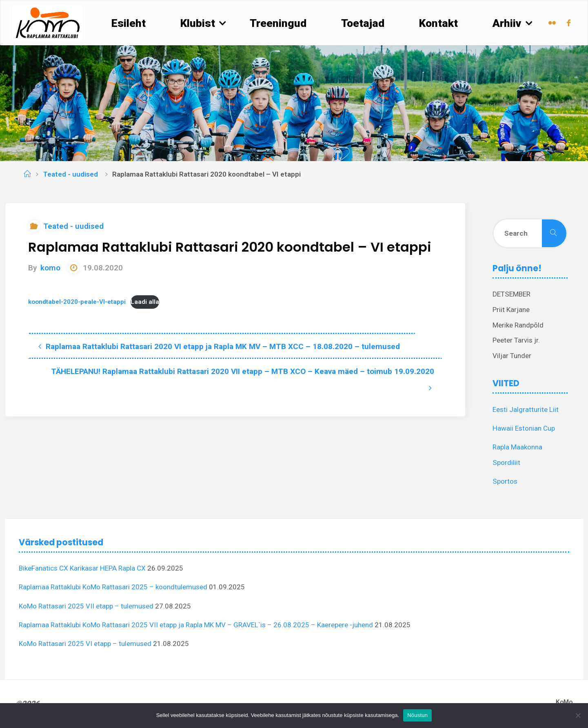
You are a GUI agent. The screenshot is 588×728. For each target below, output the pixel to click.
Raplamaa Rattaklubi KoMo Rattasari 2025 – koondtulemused (113, 587)
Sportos (505, 481)
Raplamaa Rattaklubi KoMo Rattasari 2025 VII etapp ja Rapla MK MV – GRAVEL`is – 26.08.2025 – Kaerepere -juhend (196, 625)
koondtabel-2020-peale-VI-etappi (77, 302)
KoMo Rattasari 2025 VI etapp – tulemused (85, 644)
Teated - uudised (71, 174)
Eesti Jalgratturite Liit (526, 409)
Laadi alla (145, 302)
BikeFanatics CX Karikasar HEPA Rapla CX (82, 568)
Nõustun (417, 715)
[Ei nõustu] (578, 715)
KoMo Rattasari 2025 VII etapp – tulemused (86, 606)
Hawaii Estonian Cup (524, 428)
